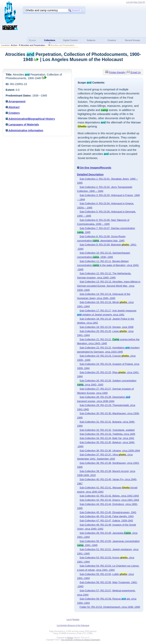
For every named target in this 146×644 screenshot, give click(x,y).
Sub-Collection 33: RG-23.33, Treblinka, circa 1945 (107, 434)
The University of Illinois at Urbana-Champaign (81, 640)
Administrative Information (25, 130)
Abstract (13, 107)
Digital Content (70, 40)
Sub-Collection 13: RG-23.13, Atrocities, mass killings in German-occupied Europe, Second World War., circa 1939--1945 (109, 286)
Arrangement (16, 101)
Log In (129, 2)
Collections (50, 40)
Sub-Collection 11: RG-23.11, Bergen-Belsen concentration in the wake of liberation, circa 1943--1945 (108, 265)
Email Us (136, 72)
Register (76, 619)
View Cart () (139, 2)
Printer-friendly (117, 72)
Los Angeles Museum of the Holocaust (73, 625)
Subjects (91, 40)
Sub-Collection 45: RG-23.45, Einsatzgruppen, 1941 (108, 512)
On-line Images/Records (94, 168)
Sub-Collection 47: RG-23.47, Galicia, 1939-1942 (106, 521)
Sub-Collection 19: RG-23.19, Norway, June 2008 (107, 327)
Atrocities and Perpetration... (34, 45)
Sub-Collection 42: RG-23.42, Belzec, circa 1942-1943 (109, 496)
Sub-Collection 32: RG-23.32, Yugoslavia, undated (107, 430)
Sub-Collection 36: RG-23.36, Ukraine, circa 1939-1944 (110, 451)
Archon (14, 45)
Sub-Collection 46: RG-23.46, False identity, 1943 (107, 516)
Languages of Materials (22, 125)
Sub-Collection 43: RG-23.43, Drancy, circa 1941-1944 (109, 500)
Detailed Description (90, 174)
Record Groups (133, 40)
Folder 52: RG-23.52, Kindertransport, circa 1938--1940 (110, 607)
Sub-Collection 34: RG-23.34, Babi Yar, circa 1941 (107, 438)
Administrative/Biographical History (30, 119)
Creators (112, 40)
